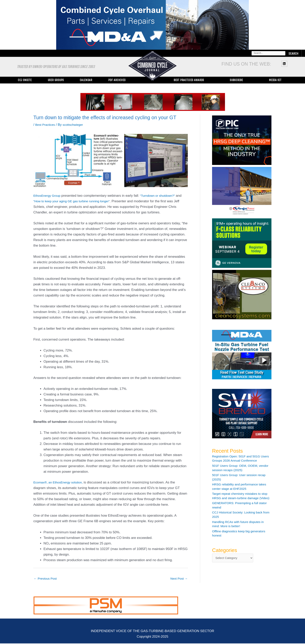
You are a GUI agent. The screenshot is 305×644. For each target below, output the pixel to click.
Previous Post (46, 579)
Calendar (86, 80)
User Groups (56, 80)
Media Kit (275, 80)
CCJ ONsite (25, 80)
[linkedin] (285, 64)
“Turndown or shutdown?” (162, 196)
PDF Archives (117, 80)
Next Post (178, 579)
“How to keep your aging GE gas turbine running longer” (75, 201)
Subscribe (236, 80)
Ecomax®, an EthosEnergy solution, (60, 482)
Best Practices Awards (189, 80)
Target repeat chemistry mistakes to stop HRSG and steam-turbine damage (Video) (239, 498)
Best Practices (46, 125)
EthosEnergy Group (48, 196)
